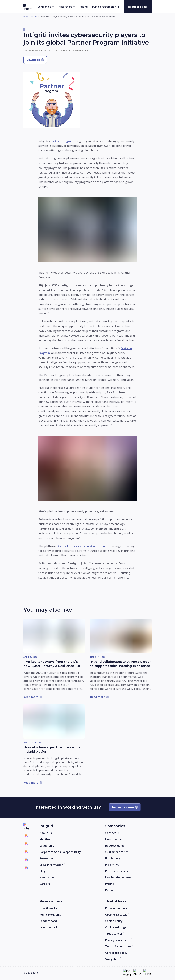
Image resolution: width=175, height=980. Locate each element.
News (34, 17)
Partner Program (62, 141)
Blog (26, 17)
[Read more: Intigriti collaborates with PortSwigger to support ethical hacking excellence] (121, 636)
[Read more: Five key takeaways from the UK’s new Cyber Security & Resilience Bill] (54, 636)
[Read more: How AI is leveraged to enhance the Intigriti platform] (54, 721)
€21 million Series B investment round (83, 546)
